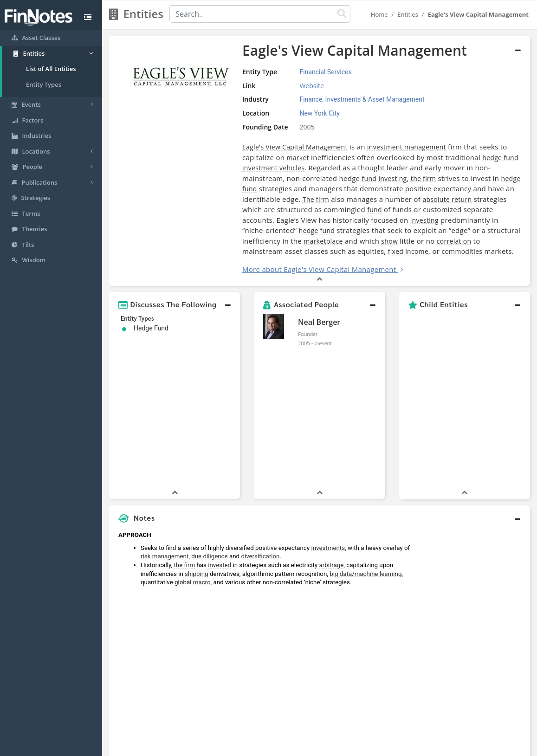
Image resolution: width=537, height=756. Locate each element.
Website (311, 86)
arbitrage (331, 428)
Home (379, 14)
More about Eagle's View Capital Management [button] (319, 269)
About (207, 747)
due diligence (209, 419)
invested (220, 428)
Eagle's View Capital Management (295, 147)
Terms (311, 747)
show (389, 241)
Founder (308, 334)
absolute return (447, 199)
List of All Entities (51, 69)
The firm (316, 199)
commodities (462, 251)
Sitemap (236, 747)
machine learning (378, 436)
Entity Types (44, 84)
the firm (423, 178)
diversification (260, 419)
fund (369, 178)
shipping (197, 436)
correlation (454, 241)
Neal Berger (319, 322)
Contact (340, 747)
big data (341, 436)
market (298, 158)
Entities (408, 14)
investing (392, 178)
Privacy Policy (275, 747)
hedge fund (500, 158)
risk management (165, 419)
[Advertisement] (476, 529)
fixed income (408, 251)
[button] (175, 304)
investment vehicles (273, 168)
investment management (407, 147)
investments (328, 410)
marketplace (323, 241)
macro (202, 445)
